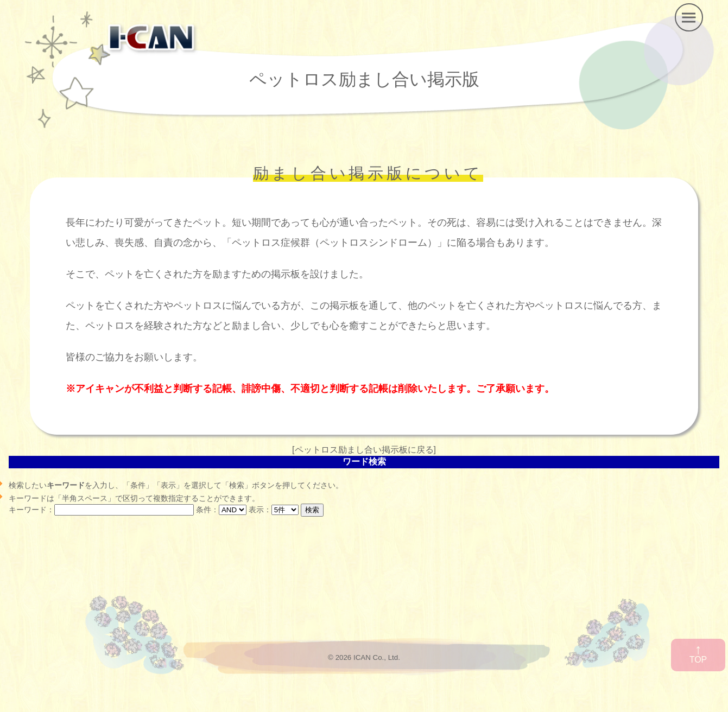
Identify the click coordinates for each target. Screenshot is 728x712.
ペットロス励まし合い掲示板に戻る (364, 450)
